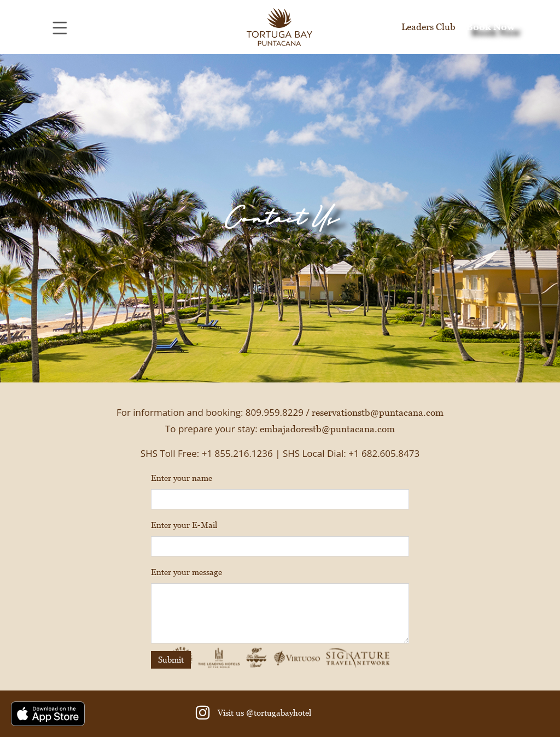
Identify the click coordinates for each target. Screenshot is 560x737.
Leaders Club (428, 27)
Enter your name (182, 478)
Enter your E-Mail (184, 525)
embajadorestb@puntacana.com (327, 429)
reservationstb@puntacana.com (378, 413)
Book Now (491, 27)
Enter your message (186, 572)
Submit (171, 660)
